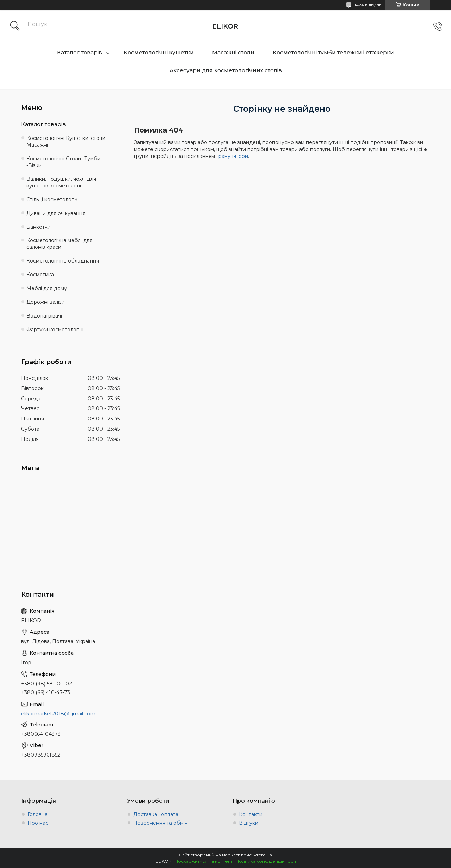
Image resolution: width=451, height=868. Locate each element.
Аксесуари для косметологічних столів (226, 70)
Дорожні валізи (46, 302)
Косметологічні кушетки (159, 52)
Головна (38, 814)
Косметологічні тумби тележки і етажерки (333, 52)
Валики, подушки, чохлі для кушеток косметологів (61, 182)
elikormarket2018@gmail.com (58, 714)
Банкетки (39, 227)
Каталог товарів (80, 52)
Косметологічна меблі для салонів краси (59, 244)
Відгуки (249, 823)
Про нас (38, 823)
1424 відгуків (368, 5)
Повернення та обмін (160, 823)
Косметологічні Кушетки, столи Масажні (66, 141)
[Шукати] (15, 26)
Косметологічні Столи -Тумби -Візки (63, 162)
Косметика (40, 275)
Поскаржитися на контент (204, 861)
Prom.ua (263, 855)
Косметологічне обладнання (63, 261)
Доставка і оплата (156, 814)
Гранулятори (232, 156)
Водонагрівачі (44, 316)
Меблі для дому (47, 288)
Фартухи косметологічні (57, 330)
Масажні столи (233, 52)
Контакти (251, 814)
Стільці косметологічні (54, 199)
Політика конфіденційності (266, 861)
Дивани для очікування (56, 213)
